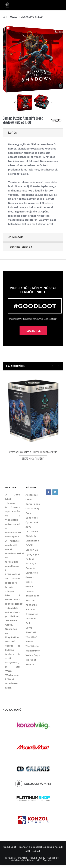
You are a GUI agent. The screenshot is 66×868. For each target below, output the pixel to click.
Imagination (32, 596)
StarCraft (31, 632)
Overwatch (32, 614)
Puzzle (13, 17)
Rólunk (33, 858)
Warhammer (33, 651)
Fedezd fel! (33, 331)
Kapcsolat (53, 858)
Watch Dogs (33, 655)
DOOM (29, 545)
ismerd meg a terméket (33, 459)
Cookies (47, 860)
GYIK (42, 858)
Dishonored (32, 541)
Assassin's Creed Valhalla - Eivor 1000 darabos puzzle (33, 452)
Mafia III (30, 609)
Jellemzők (15, 237)
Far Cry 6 (31, 564)
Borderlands (33, 504)
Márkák (23, 858)
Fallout (30, 559)
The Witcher (33, 646)
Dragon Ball (32, 550)
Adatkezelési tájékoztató (26, 860)
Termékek (11, 858)
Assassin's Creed (32, 17)
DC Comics (32, 532)
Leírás (12, 133)
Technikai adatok (20, 247)
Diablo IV (31, 536)
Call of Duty (32, 509)
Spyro (29, 628)
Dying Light (32, 554)
